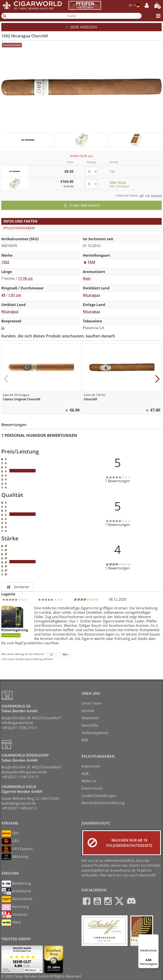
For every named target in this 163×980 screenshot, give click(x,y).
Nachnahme (17, 899)
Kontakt (88, 711)
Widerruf (89, 781)
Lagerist (8, 594)
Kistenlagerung (15, 622)
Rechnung (15, 907)
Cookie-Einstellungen (99, 796)
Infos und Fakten (20, 221)
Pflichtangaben (19, 228)
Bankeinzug (16, 884)
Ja (51, 654)
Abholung (15, 857)
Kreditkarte (16, 891)
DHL (10, 833)
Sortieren (18, 587)
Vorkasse (14, 915)
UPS (10, 841)
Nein (65, 654)
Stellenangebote (95, 733)
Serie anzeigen (81, 27)
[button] (6, 379)
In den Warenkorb (81, 205)
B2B (85, 740)
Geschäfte (90, 725)
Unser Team (92, 703)
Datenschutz (92, 788)
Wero (11, 923)
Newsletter (90, 718)
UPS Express (17, 849)
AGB (85, 774)
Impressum (91, 766)
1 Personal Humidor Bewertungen (39, 435)
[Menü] (156, 937)
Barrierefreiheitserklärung (103, 803)
